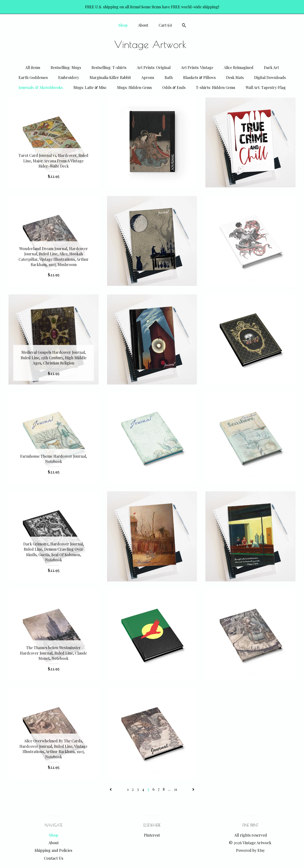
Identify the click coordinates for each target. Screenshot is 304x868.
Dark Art (271, 67)
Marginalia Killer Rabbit (110, 77)
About (143, 25)
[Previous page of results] (111, 789)
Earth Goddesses (33, 77)
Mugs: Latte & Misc (90, 87)
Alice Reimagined (239, 67)
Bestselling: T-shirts (109, 67)
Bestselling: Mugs (66, 67)
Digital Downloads (270, 77)
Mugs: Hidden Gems (134, 87)
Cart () (165, 25)
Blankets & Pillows (199, 77)
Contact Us (54, 858)
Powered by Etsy (250, 850)
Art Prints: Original (154, 67)
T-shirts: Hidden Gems (216, 87)
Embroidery (69, 77)
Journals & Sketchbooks (41, 87)
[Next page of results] (193, 789)
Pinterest (152, 835)
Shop (123, 25)
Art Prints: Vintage (197, 67)
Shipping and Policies (53, 850)
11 (176, 789)
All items (33, 67)
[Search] (184, 26)
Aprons (148, 77)
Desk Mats (235, 77)
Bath (169, 77)
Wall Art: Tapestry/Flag (266, 87)
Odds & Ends (174, 87)
